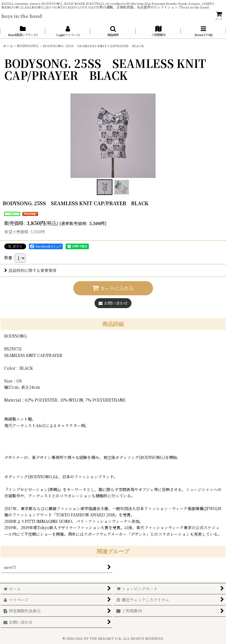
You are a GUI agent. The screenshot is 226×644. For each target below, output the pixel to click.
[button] (113, 31)
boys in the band (22, 16)
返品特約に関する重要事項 (30, 270)
